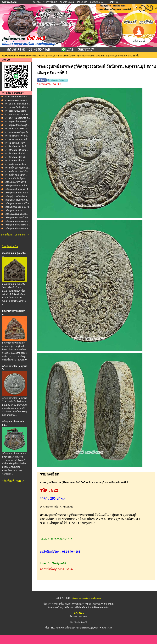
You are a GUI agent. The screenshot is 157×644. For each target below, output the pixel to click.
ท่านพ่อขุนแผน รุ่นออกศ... (17, 97)
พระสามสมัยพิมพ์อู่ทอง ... (17, 178)
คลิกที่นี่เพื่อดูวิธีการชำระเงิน (58, 569)
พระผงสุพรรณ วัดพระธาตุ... (17, 129)
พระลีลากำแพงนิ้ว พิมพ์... (16, 146)
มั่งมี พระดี (49, 604)
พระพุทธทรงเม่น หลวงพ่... (17, 139)
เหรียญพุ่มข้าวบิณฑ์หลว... (17, 196)
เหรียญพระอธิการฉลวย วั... (17, 189)
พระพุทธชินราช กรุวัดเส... (17, 136)
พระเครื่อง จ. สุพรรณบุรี (44, 56)
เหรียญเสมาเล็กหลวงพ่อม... (17, 221)
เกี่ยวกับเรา (82, 2)
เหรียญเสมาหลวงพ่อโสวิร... (17, 218)
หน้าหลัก (37, 2)
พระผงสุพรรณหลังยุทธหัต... (17, 132)
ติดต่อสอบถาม (97, 2)
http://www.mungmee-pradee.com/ (87, 598)
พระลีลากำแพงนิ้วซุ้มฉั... (16, 154)
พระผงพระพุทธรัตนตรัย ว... (17, 118)
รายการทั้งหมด (50, 2)
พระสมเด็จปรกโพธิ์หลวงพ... (18, 168)
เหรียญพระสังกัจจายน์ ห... (17, 186)
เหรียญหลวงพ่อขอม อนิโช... (18, 203)
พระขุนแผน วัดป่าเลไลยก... (17, 104)
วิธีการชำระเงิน (67, 2)
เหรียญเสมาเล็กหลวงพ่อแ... (17, 228)
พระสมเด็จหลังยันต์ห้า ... (16, 175)
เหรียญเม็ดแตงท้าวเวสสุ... (16, 214)
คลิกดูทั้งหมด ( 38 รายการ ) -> (15, 235)
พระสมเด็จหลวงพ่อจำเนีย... (17, 171)
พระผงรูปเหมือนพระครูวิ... (17, 122)
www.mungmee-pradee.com (16, 56)
